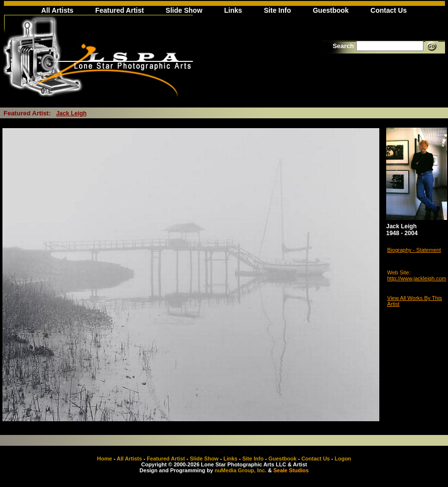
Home (105, 459)
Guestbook (330, 10)
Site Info (277, 10)
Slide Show (184, 10)
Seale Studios (291, 470)
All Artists (57, 10)
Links (233, 10)
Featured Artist (119, 10)
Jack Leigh (71, 113)
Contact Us (389, 10)
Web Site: (399, 272)
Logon (343, 459)
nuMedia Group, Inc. (240, 470)
